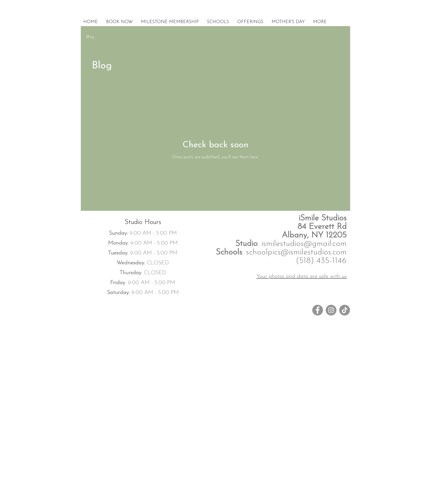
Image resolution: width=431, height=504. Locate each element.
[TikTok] (345, 310)
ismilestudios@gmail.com (304, 244)
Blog (90, 37)
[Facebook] (318, 310)
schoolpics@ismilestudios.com (296, 252)
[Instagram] (331, 310)
